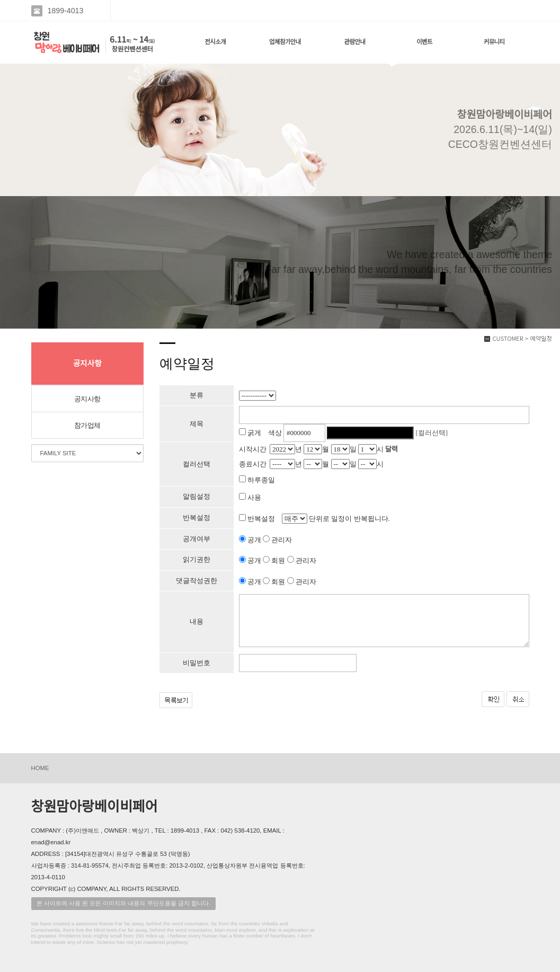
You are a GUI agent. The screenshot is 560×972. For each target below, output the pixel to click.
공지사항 (87, 399)
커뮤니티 (494, 42)
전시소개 (215, 42)
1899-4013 (66, 11)
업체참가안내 (285, 42)
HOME (40, 768)
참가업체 (87, 425)
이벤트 (424, 42)
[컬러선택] (432, 433)
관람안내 (355, 42)
